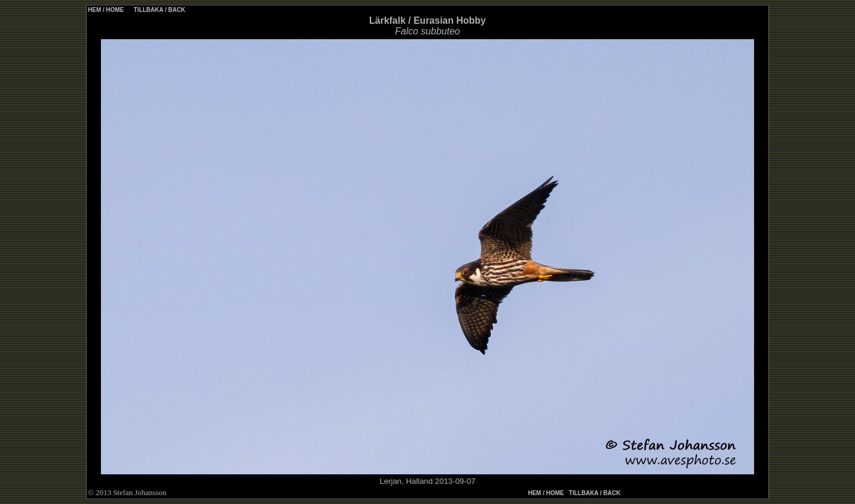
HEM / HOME (106, 10)
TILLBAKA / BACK (159, 10)
